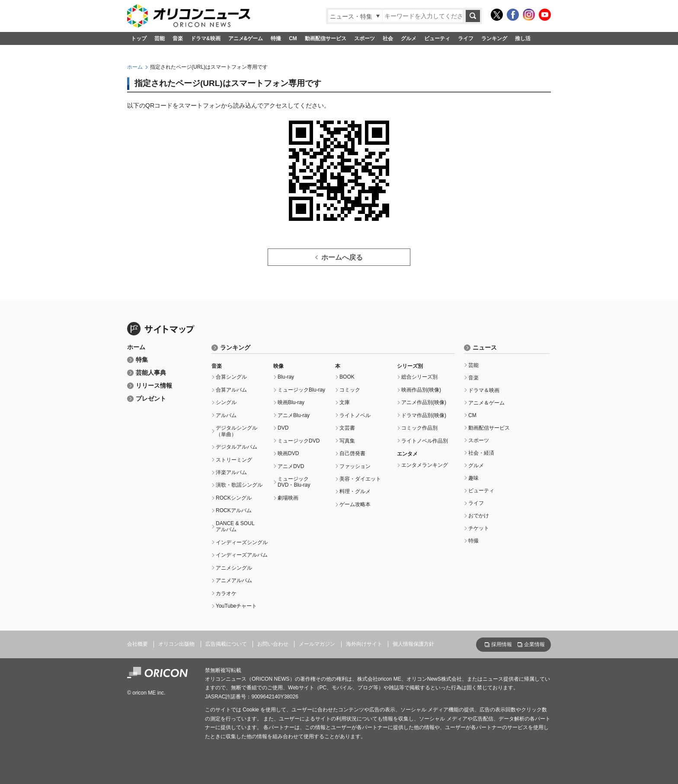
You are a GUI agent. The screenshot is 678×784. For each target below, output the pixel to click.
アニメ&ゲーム (246, 38)
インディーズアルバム (242, 555)
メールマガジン (317, 644)
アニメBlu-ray (294, 415)
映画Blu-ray (291, 402)
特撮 (276, 38)
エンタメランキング (425, 465)
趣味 (473, 478)
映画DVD (288, 453)
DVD (283, 428)
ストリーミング (234, 460)
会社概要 (138, 644)
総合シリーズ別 (419, 377)
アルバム (226, 415)
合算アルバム (231, 390)
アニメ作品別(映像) (424, 402)
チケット (479, 528)
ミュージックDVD (299, 441)
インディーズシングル (242, 542)
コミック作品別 (419, 428)
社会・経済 (481, 453)
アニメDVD (291, 466)
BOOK (347, 377)
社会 (388, 38)
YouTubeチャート (236, 606)
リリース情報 (154, 386)
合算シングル (231, 377)
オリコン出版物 (176, 644)
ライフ (466, 38)
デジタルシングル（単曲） (237, 431)
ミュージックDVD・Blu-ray (294, 482)
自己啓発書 (352, 453)
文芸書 (347, 428)
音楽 (178, 38)
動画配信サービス (326, 38)
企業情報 (534, 644)
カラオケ (226, 593)
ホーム (135, 67)
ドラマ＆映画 (484, 390)
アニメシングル (234, 568)
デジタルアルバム (237, 447)
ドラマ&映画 (206, 38)
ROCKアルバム (234, 510)
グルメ (409, 38)
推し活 (523, 38)
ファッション (355, 466)
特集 (142, 360)
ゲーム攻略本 (355, 504)
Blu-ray (286, 377)
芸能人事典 (151, 373)
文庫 (345, 402)
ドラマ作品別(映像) (424, 415)
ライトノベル (355, 415)
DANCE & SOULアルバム (235, 526)
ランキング (494, 38)
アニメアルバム (234, 580)
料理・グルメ (355, 491)
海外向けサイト (364, 644)
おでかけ (479, 516)
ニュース (485, 348)
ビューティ (437, 38)
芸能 (160, 38)
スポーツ (365, 38)
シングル (226, 402)
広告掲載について (226, 644)
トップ (139, 38)
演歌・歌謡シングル (239, 485)
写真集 (347, 441)
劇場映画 (288, 498)
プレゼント (151, 399)
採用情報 (502, 644)
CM (293, 38)
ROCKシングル (234, 498)
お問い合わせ (273, 644)
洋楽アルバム (231, 472)
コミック (350, 390)
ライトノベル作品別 (425, 441)
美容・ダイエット (360, 479)
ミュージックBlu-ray (301, 390)
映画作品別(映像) (421, 390)
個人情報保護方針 (413, 644)
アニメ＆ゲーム (486, 403)
